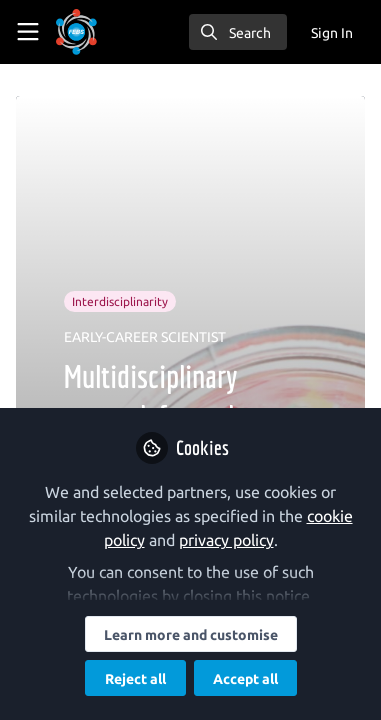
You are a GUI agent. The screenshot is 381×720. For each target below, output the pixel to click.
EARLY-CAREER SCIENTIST (145, 337)
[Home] (76, 32)
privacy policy (226, 540)
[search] (238, 32)
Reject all (135, 679)
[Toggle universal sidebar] (28, 32)
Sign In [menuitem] (332, 33)
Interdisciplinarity (120, 301)
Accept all (245, 679)
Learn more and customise (191, 635)
